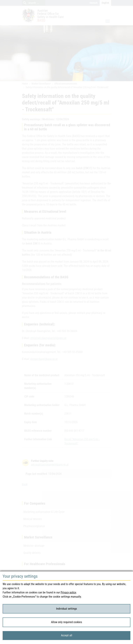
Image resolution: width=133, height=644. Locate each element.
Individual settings (66, 609)
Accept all (67, 635)
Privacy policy (68, 592)
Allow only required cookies (66, 622)
